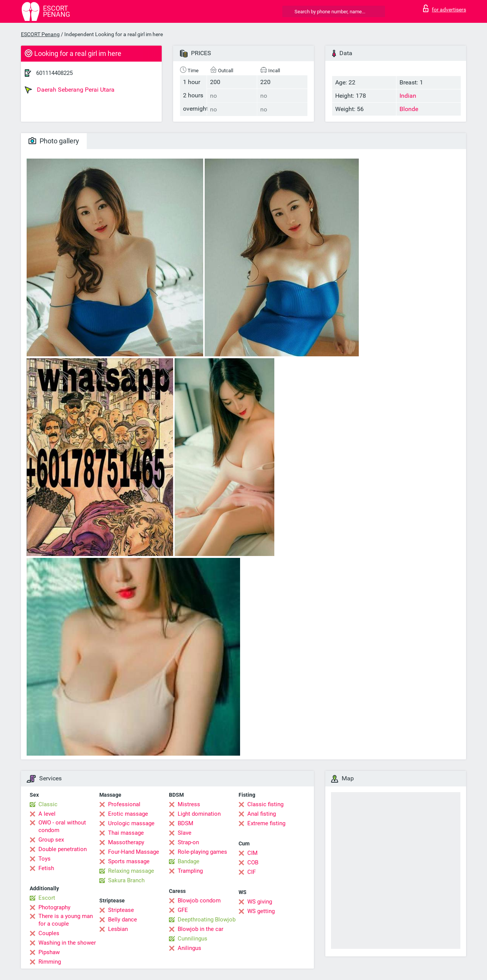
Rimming (50, 962)
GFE (183, 910)
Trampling (190, 871)
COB (253, 862)
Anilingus (189, 948)
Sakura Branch (126, 880)
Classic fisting (265, 804)
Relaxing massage (131, 871)
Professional (124, 804)
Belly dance (123, 920)
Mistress (189, 804)
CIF (251, 872)
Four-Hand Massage (134, 852)
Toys (45, 859)
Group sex (51, 840)
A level (47, 814)
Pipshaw (49, 952)
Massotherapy (126, 842)
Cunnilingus (193, 939)
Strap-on (188, 842)
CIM (252, 853)
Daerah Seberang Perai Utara (70, 90)
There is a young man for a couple (66, 920)
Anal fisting (262, 814)
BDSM (185, 823)
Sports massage (129, 861)
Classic (48, 804)
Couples (49, 933)
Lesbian (118, 929)
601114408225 (54, 73)
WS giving (260, 902)
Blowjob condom (199, 901)
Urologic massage (131, 823)
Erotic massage (128, 814)
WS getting (261, 911)
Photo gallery (54, 141)
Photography (54, 907)
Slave (185, 833)
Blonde (409, 109)
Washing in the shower (67, 943)
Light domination (199, 814)
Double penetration (63, 849)
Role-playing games (202, 852)
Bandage (189, 861)
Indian (408, 96)
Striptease (121, 910)
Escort (47, 898)
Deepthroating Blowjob (207, 920)
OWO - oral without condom (62, 826)
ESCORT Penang (40, 34)
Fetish (46, 868)
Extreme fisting (266, 823)
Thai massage (126, 833)
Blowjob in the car (201, 929)
